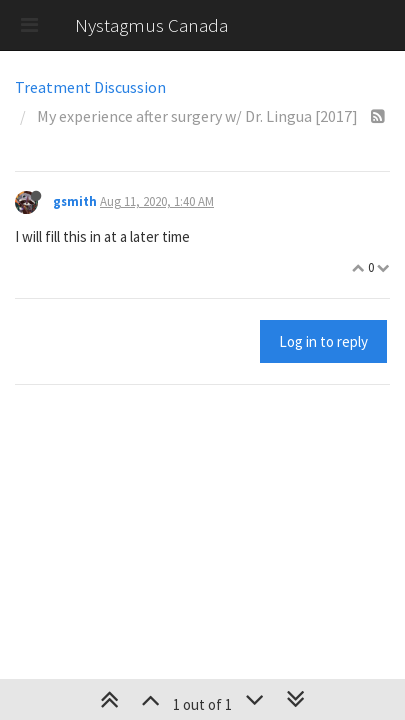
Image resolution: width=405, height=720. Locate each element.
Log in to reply (323, 341)
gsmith (75, 201)
